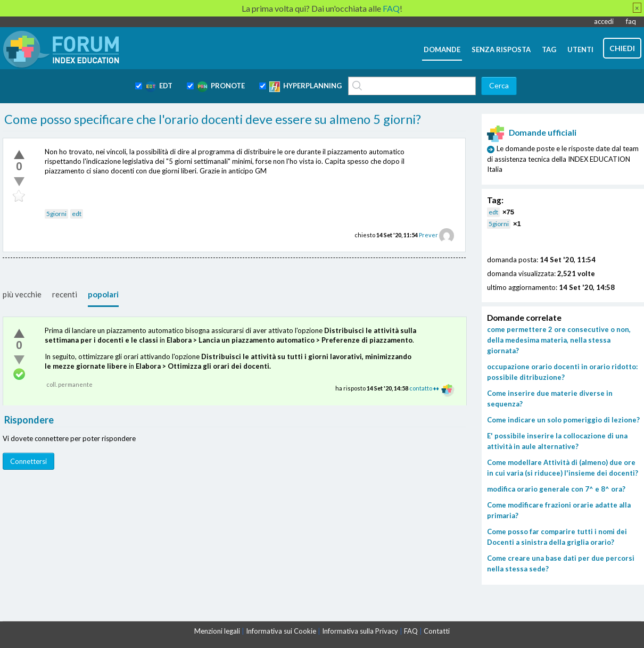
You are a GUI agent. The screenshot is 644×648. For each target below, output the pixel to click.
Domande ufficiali (532, 132)
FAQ (411, 631)
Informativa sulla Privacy (360, 631)
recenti (65, 294)
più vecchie (22, 294)
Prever (428, 235)
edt (77, 214)
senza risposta (501, 49)
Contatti (437, 631)
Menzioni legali (217, 631)
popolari (103, 294)
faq (631, 21)
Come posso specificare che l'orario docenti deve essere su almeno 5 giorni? (213, 119)
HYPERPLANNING (306, 87)
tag (549, 49)
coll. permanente (69, 384)
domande (442, 49)
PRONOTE (221, 87)
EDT (159, 87)
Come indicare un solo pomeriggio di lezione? (563, 420)
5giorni (56, 214)
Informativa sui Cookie (281, 631)
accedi (604, 21)
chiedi (622, 48)
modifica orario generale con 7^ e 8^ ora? (556, 489)
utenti (580, 49)
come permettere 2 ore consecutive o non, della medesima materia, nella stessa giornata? (559, 340)
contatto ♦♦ (424, 388)
